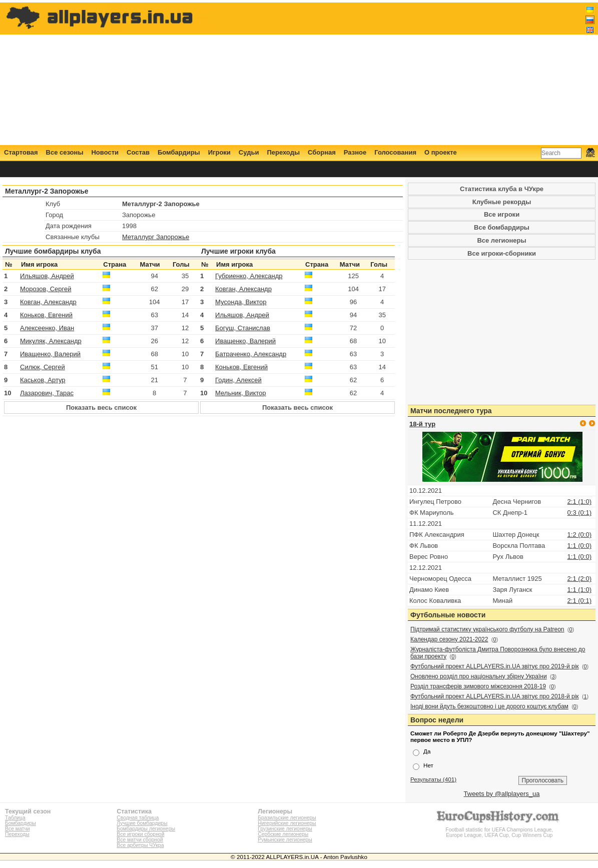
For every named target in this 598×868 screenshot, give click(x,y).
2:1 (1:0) (579, 502)
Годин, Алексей (238, 380)
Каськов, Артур (43, 380)
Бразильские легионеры (287, 818)
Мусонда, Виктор (241, 302)
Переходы (283, 152)
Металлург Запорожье (156, 237)
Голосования (395, 152)
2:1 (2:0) (579, 579)
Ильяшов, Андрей (47, 276)
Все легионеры (501, 240)
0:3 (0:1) (579, 513)
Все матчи (17, 829)
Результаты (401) (433, 779)
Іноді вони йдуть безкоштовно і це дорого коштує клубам (489, 706)
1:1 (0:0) (579, 546)
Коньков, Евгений (46, 315)
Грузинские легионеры (285, 829)
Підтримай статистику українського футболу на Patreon (487, 629)
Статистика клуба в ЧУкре (502, 189)
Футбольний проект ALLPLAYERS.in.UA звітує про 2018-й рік (495, 696)
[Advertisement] (413, 74)
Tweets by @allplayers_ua (502, 794)
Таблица (15, 818)
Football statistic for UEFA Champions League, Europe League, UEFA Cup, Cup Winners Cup (499, 830)
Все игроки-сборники (502, 253)
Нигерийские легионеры (287, 823)
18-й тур (422, 424)
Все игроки (502, 214)
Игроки (219, 152)
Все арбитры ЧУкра (140, 845)
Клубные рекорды (502, 202)
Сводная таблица (138, 818)
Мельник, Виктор (241, 393)
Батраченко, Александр (251, 354)
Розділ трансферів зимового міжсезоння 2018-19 (478, 686)
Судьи (249, 152)
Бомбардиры (179, 152)
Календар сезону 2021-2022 (449, 639)
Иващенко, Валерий (50, 354)
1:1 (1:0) (579, 590)
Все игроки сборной (140, 834)
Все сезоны (65, 152)
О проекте (441, 152)
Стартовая (21, 152)
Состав (138, 152)
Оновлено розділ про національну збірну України (479, 676)
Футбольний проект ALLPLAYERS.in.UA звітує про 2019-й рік (495, 666)
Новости (105, 152)
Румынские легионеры (285, 840)
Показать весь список (101, 407)
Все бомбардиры (502, 227)
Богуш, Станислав (243, 328)
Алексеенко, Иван (47, 328)
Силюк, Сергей (43, 367)
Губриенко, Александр (249, 276)
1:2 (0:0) (579, 535)
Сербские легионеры (283, 834)
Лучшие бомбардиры (142, 823)
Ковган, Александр (48, 302)
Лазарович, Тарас (47, 393)
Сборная (322, 152)
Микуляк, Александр (51, 341)
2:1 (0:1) (579, 601)
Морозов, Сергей (46, 289)
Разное (355, 152)
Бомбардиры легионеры (146, 829)
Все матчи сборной (140, 840)
